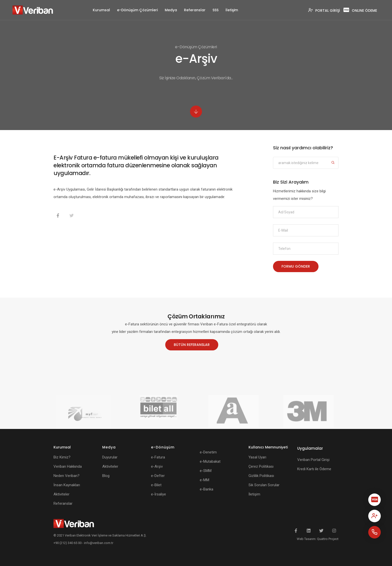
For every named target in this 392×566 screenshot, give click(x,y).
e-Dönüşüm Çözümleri (137, 10)
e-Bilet (156, 485)
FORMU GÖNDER (296, 266)
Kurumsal (101, 10)
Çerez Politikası (261, 466)
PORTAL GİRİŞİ (324, 11)
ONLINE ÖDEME (360, 11)
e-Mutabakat (210, 461)
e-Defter (158, 476)
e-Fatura (158, 457)
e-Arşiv (157, 466)
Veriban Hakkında (68, 466)
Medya (171, 10)
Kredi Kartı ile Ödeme (314, 469)
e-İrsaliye (158, 494)
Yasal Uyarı (257, 457)
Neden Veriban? (66, 476)
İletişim (232, 10)
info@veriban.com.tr (99, 543)
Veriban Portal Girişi (313, 460)
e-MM (204, 480)
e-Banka (206, 489)
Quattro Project (328, 539)
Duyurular (110, 457)
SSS (215, 10)
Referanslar (195, 10)
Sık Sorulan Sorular (264, 485)
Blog (106, 476)
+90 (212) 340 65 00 (67, 543)
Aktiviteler (61, 494)
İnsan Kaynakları (67, 485)
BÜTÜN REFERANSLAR (192, 345)
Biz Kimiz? (62, 457)
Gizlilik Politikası (261, 476)
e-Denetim (208, 452)
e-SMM (206, 471)
